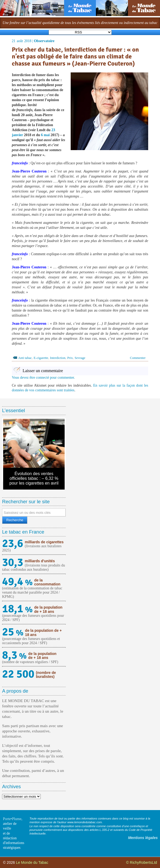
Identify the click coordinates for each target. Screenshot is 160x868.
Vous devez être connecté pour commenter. (43, 378)
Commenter (138, 358)
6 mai (45, 135)
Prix (70, 358)
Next (57, 450)
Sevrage (80, 358)
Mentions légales (143, 838)
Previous (11, 450)
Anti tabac (25, 358)
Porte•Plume (12, 819)
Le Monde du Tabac (32, 862)
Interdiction (58, 358)
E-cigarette (41, 358)
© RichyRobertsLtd (142, 862)
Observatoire (44, 41)
